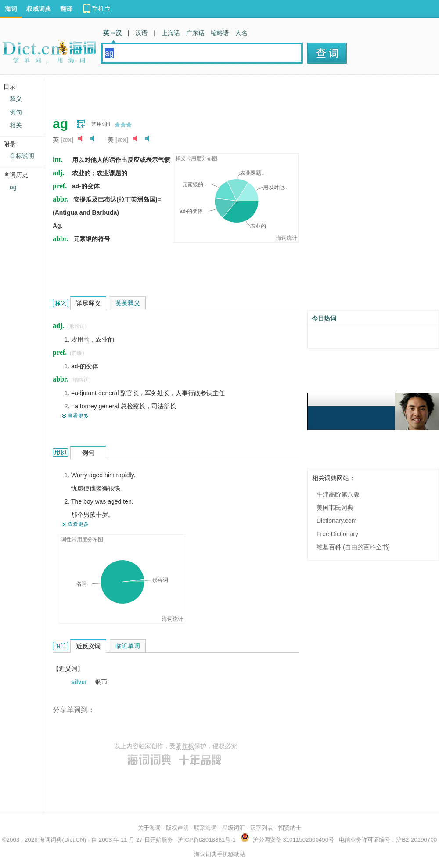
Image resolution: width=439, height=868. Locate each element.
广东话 (195, 33)
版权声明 (177, 828)
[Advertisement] (109, 92)
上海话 (171, 33)
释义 (16, 99)
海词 (11, 9)
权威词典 (39, 9)
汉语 (141, 33)
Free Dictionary (337, 534)
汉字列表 (262, 828)
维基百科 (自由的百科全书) (353, 547)
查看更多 (78, 416)
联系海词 (205, 828)
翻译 (66, 9)
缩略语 (220, 33)
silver (80, 682)
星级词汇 (234, 828)
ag (13, 187)
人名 (241, 33)
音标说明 (22, 156)
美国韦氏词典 (335, 508)
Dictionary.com (337, 521)
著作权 (185, 746)
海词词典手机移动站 (220, 854)
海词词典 (50, 840)
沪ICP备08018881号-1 (207, 840)
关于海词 (149, 828)
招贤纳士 (290, 828)
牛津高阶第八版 (338, 494)
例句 (16, 112)
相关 (16, 125)
